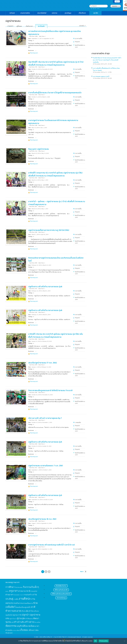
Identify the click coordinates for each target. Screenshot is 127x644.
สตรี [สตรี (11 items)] (13, 622)
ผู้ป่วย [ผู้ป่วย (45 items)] (19, 618)
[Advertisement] (106, 35)
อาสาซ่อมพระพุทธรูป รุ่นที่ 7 (101, 77)
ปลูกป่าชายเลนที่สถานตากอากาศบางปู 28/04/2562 (49, 230)
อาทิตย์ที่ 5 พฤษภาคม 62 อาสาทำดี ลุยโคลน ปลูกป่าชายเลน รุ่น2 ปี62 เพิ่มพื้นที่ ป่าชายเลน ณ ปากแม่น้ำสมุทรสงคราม (55, 174)
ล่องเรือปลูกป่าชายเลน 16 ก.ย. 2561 (42, 519)
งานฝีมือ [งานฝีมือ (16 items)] (16, 599)
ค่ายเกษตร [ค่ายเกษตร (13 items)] (17, 595)
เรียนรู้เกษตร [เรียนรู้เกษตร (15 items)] (9, 633)
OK (95, 641)
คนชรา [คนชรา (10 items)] (7, 591)
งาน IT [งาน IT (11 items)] (21, 595)
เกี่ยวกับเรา (83, 13)
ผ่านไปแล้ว (41, 26)
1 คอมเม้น (78, 422)
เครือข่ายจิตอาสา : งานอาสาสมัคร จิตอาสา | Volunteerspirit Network (62, 637)
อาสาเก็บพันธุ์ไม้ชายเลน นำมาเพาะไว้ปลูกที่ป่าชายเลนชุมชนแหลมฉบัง (55, 93)
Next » (82, 572)
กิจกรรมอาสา (34, 53)
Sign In (117, 1)
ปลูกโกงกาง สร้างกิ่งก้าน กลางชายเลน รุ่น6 (45, 286)
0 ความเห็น (78, 69)
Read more (31, 50)
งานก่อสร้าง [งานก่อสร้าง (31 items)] (28, 595)
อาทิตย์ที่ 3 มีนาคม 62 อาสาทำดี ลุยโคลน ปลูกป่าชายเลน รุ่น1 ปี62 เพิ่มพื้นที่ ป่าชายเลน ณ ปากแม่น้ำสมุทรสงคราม (56, 335)
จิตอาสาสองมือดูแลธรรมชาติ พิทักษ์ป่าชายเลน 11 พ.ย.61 (50, 390)
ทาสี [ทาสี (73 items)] (33, 607)
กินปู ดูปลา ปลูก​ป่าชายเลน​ (39, 149)
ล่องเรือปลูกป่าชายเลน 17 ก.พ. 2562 (43, 363)
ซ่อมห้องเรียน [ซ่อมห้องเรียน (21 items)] (20, 607)
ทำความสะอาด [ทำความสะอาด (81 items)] (13, 611)
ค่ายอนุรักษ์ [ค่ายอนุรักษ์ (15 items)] (34, 591)
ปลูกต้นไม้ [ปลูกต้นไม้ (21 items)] (9, 615)
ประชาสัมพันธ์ (42, 13)
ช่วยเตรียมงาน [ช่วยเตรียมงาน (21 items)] (28, 603)
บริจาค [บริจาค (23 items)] (36, 611)
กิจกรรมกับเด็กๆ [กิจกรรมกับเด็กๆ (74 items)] (31, 587)
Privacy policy (104, 641)
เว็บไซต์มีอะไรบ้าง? (61, 586)
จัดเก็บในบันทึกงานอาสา (80, 46)
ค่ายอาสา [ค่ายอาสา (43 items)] (10, 595)
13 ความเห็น (79, 39)
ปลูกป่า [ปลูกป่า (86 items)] (26, 615)
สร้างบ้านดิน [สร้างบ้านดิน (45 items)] (19, 622)
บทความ (56, 13)
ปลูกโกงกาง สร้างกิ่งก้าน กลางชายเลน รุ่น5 (45, 442)
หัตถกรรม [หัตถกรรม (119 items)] (11, 626)
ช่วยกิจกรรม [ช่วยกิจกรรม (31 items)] (18, 603)
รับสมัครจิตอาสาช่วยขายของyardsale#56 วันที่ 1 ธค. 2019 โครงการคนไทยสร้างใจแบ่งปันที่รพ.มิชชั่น (107, 60)
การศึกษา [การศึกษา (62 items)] (10, 587)
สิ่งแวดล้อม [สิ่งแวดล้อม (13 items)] (37, 622)
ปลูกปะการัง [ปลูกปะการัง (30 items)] (17, 615)
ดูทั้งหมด (19, 26)
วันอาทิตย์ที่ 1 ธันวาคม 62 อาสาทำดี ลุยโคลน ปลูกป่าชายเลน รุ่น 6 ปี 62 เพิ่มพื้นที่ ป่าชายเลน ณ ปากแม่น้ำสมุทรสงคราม (56, 63)
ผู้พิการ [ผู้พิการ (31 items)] (25, 618)
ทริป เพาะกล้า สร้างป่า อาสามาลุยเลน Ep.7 (45, 418)
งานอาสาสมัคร (26, 13)
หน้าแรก (12, 13)
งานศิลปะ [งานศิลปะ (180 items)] (25, 599)
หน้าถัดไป (82, 26)
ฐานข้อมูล (69, 13)
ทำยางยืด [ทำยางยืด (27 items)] (25, 611)
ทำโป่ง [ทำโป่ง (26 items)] (31, 611)
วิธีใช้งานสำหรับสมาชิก (61, 590)
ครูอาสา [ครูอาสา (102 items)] (14, 591)
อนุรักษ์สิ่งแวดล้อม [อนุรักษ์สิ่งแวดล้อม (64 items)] (26, 626)
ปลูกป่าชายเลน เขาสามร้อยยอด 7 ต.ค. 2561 (46, 466)
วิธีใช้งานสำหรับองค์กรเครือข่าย (61, 594)
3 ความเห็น (78, 265)
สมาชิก (97, 13)
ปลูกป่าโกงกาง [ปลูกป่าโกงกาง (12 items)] (13, 619)
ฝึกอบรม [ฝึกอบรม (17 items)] (30, 619)
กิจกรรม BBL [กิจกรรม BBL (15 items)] (19, 587)
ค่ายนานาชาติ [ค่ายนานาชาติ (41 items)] (24, 591)
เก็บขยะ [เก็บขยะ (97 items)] (24, 630)
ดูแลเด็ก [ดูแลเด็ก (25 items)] (28, 607)
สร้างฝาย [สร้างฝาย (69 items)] (30, 622)
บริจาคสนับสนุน (61, 598)
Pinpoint (77, 42)
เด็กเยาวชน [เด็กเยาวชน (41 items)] (34, 630)
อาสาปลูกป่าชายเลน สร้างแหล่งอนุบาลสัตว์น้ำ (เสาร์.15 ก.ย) (51, 545)
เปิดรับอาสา (29, 26)
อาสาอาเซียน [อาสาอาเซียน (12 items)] (16, 630)
